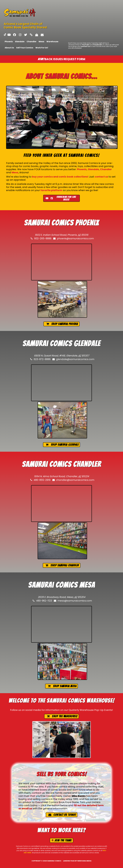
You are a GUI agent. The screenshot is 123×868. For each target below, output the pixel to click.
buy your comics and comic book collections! (60, 177)
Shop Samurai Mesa (62, 686)
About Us (9, 48)
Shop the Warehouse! (62, 716)
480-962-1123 (42, 601)
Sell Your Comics (25, 48)
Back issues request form (61, 59)
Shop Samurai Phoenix (62, 324)
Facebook (97, 45)
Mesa (41, 42)
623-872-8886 (40, 359)
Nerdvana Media (84, 861)
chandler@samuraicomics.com (73, 480)
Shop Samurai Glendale (62, 445)
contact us (85, 46)
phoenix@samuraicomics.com (73, 238)
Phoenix (9, 42)
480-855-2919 (40, 480)
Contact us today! (62, 815)
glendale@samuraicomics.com (73, 359)
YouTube (86, 45)
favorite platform (51, 190)
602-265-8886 (41, 238)
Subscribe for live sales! (61, 198)
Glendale (20, 42)
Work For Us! (42, 48)
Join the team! (61, 840)
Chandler (32, 42)
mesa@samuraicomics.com (73, 601)
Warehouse (52, 42)
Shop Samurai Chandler (62, 565)
